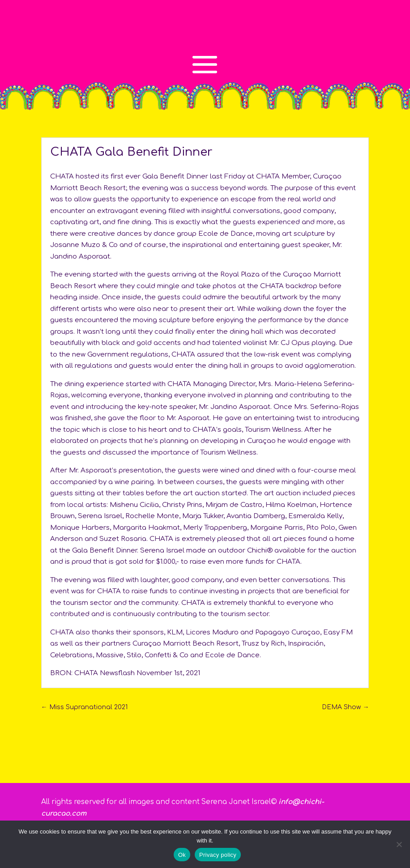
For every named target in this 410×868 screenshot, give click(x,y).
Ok (182, 855)
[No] (399, 844)
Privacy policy (218, 855)
